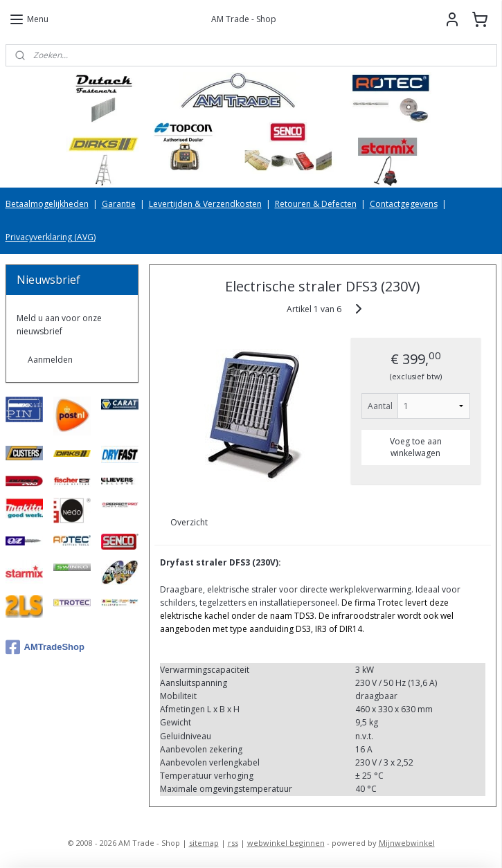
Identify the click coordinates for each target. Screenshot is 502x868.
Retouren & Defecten (316, 204)
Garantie (119, 204)
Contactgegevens (404, 204)
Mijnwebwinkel (407, 843)
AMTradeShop (45, 647)
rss (233, 843)
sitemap (204, 843)
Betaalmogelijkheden (47, 204)
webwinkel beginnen (286, 843)
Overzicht (190, 523)
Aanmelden (50, 360)
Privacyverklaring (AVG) (51, 237)
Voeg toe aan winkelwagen (416, 447)
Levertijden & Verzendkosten (205, 204)
